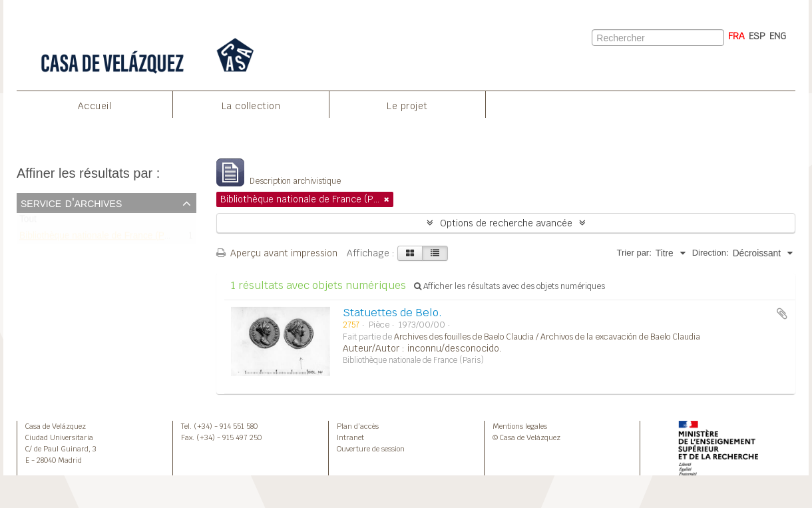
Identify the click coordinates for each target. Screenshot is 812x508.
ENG (778, 36)
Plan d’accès (358, 426)
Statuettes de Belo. (392, 313)
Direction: (710, 253)
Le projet (407, 106)
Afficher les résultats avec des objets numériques (509, 286)
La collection (251, 106)
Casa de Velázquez (56, 426)
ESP (757, 36)
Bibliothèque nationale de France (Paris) (101, 238)
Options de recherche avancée (506, 223)
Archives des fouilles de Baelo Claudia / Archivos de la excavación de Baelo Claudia (547, 337)
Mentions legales (520, 426)
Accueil (95, 106)
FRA (736, 36)
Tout (28, 222)
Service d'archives (71, 202)
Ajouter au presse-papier (782, 314)
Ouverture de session (371, 449)
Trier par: (634, 253)
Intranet (350, 437)
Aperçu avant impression (277, 253)
